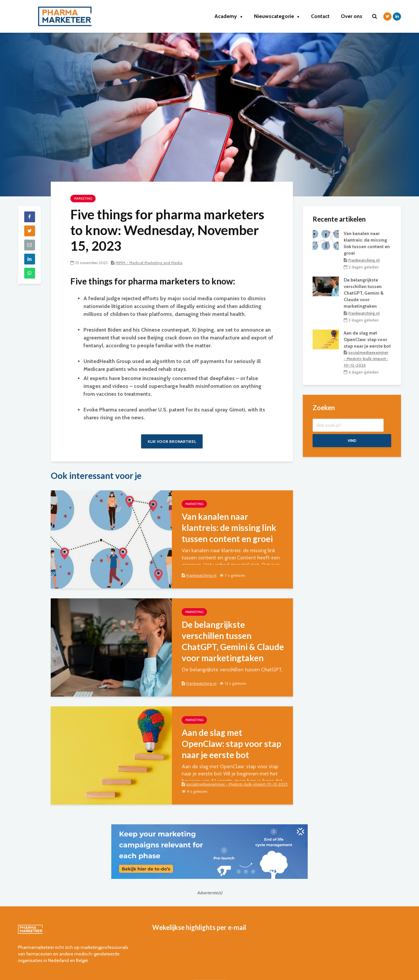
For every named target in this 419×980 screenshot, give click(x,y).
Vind (352, 441)
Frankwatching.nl (201, 575)
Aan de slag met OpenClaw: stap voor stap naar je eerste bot (231, 744)
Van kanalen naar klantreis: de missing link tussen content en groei (229, 528)
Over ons (352, 16)
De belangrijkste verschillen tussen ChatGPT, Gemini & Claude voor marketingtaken (233, 641)
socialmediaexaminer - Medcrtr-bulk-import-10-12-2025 (237, 784)
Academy (229, 16)
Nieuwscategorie (277, 16)
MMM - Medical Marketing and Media (149, 263)
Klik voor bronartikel (172, 441)
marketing (83, 199)
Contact (320, 16)
